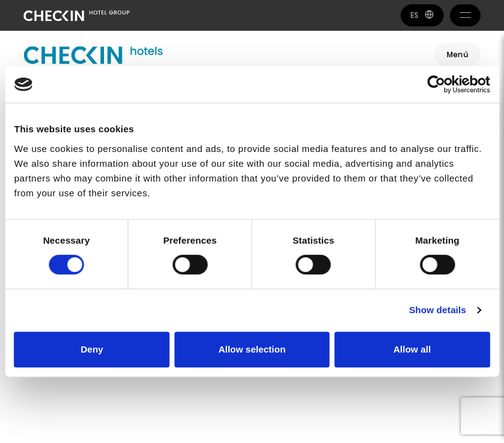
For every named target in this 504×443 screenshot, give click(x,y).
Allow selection (252, 349)
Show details (438, 310)
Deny (92, 349)
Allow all (412, 349)
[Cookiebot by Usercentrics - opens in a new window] (436, 84)
